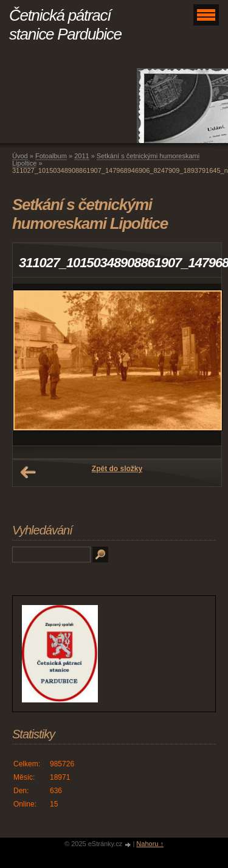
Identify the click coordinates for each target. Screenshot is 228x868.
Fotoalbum (51, 156)
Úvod (20, 156)
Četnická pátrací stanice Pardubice (65, 25)
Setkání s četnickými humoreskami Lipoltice (106, 159)
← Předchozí (28, 472)
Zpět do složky (117, 469)
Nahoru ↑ (150, 844)
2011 (81, 156)
